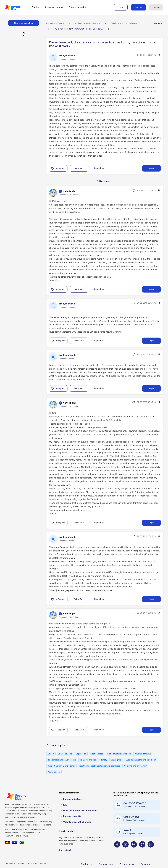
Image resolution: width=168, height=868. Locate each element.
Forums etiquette (72, 816)
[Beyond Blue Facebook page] (117, 850)
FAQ (65, 805)
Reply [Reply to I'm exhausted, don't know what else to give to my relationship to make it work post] (151, 168)
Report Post (99, 168)
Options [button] (158, 23)
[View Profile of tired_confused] (67, 56)
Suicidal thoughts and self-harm (141, 760)
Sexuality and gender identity (93, 760)
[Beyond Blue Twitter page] (142, 850)
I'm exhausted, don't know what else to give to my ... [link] (79, 29)
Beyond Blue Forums (16, 7)
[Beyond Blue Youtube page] (125, 850)
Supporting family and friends (61, 766)
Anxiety (51, 754)
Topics (36, 7)
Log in (121, 7)
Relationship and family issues (124, 23)
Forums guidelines (78, 7)
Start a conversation (23, 23)
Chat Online (131, 817)
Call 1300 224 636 (135, 803)
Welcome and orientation (135, 766)
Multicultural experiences (119, 754)
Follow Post (79, 168)
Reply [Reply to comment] (151, 289)
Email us (129, 830)
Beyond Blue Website (17, 796)
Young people (54, 772)
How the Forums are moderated (80, 811)
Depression (81, 754)
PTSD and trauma (143, 754)
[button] (52, 168)
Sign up (138, 7)
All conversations (54, 7)
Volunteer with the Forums (77, 822)
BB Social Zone (65, 754)
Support (156, 7)
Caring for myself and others (87, 23)
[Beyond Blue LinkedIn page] (151, 850)
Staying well (116, 760)
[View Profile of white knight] (69, 191)
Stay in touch (65, 850)
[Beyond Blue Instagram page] (134, 850)
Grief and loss (97, 754)
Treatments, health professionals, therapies (99, 766)
